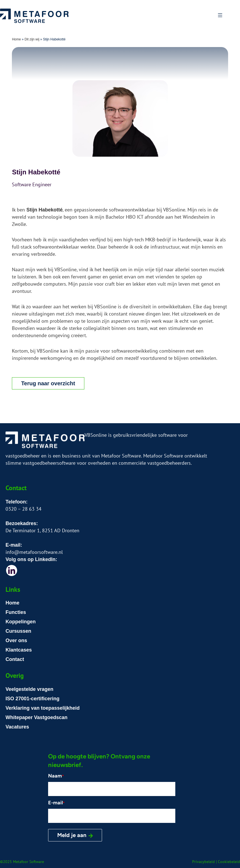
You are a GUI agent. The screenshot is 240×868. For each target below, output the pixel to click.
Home (16, 39)
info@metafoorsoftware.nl (34, 552)
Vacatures (17, 727)
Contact (15, 659)
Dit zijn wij (32, 39)
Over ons (16, 640)
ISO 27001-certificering (32, 699)
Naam (56, 776)
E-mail (56, 803)
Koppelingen (21, 622)
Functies (16, 612)
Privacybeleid (204, 862)
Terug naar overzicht (48, 383)
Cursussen (18, 631)
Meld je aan (72, 835)
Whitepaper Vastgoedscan (36, 717)
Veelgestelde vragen (29, 689)
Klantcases (19, 650)
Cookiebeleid (229, 862)
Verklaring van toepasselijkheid (43, 708)
